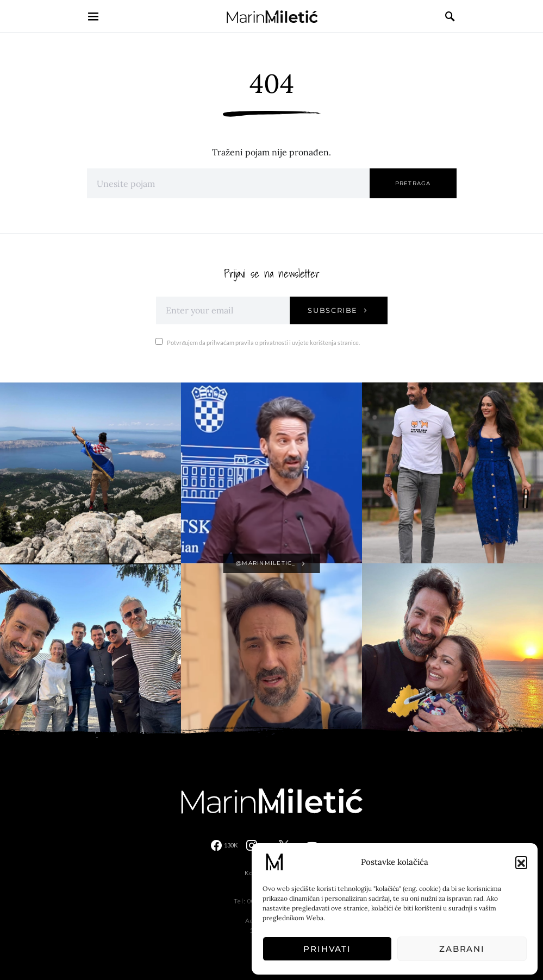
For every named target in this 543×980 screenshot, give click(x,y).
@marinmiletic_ (266, 563)
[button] (521, 862)
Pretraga (413, 183)
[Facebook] (224, 845)
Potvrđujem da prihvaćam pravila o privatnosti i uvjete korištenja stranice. (258, 342)
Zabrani (462, 949)
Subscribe (333, 310)
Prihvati (327, 949)
